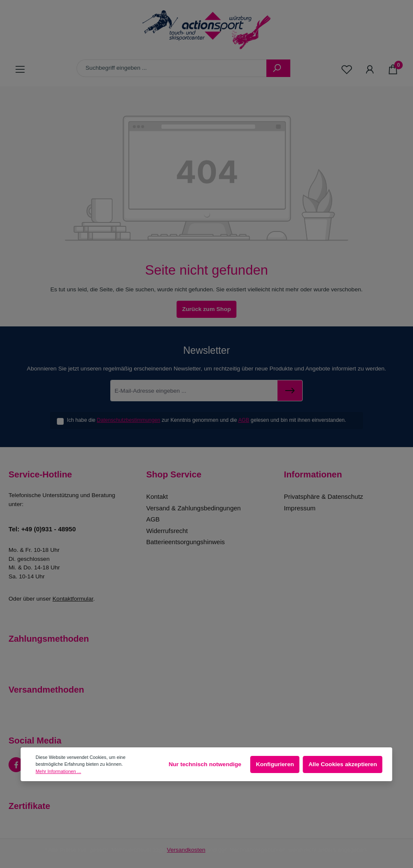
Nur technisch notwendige (205, 764)
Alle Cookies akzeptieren (343, 764)
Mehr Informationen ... (58, 771)
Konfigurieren (275, 764)
